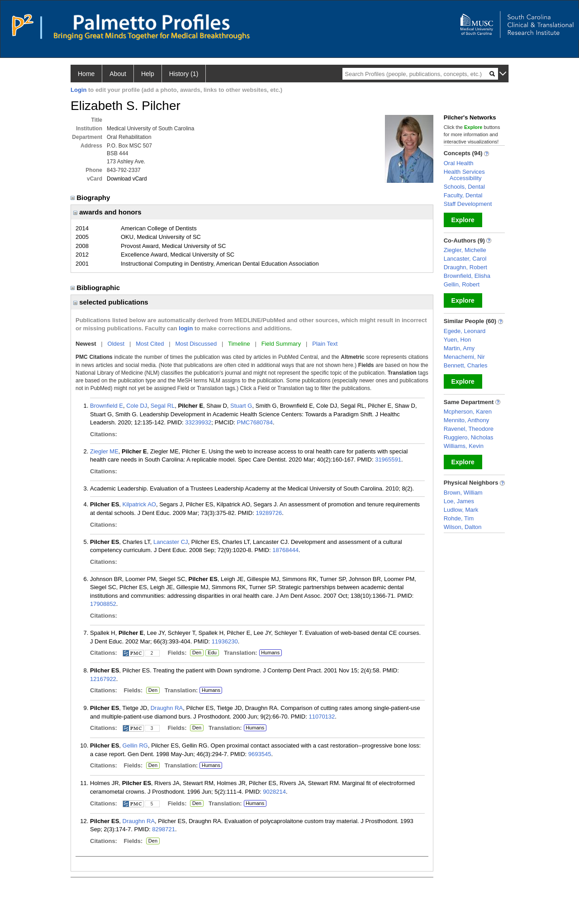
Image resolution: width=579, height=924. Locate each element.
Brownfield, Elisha (467, 276)
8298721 (164, 829)
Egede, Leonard (465, 331)
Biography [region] (91, 198)
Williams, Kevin (464, 446)
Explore (463, 220)
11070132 (322, 717)
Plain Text (325, 344)
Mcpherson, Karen (468, 412)
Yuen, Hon (458, 340)
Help (148, 74)
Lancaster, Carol (465, 259)
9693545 (260, 754)
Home (86, 74)
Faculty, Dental (463, 195)
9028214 (274, 792)
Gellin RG (135, 745)
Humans (270, 653)
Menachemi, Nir (464, 357)
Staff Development (468, 204)
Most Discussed (196, 344)
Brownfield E (107, 406)
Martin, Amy (459, 348)
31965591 (388, 460)
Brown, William (463, 493)
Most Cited (150, 344)
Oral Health (459, 163)
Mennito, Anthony (466, 420)
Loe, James (459, 501)
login (186, 328)
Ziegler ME (104, 451)
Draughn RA (167, 708)
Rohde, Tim (459, 518)
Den (196, 653)
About (118, 74)
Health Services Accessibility (464, 175)
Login (78, 90)
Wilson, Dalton (463, 527)
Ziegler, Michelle (465, 250)
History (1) (184, 74)
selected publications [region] (111, 302)
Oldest (116, 344)
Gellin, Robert (462, 284)
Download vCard (127, 179)
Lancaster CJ (171, 542)
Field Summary (281, 344)
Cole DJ (137, 406)
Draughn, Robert (465, 267)
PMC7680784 (255, 422)
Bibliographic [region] (96, 288)
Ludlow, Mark (461, 510)
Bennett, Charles (466, 365)
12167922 (103, 679)
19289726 (269, 513)
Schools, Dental (464, 187)
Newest (86, 344)
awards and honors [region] (107, 212)
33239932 (198, 422)
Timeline (239, 344)
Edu (211, 653)
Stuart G (241, 406)
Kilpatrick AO (139, 504)
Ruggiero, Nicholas (469, 437)
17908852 (103, 604)
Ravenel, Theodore (469, 429)
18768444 (285, 550)
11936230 (225, 641)
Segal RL (163, 406)
